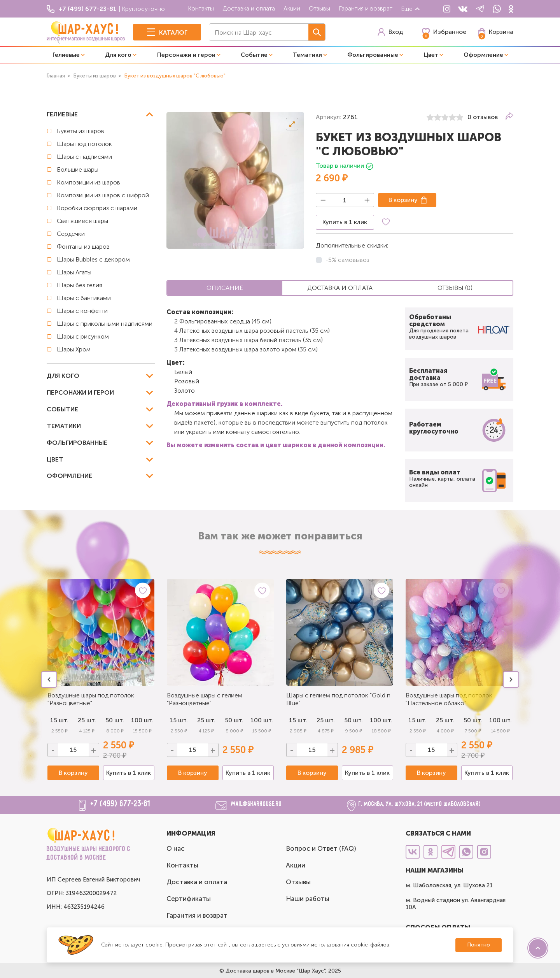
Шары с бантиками (84, 298)
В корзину (403, 200)
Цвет (431, 55)
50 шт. (115, 720)
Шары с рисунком (83, 336)
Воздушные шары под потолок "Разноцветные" (91, 699)
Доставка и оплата (249, 8)
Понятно (479, 945)
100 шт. (142, 720)
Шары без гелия (80, 285)
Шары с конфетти (82, 311)
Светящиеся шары (82, 221)
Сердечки (71, 234)
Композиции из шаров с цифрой (103, 195)
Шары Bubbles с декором (93, 259)
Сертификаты (189, 899)
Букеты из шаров (80, 131)
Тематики (307, 55)
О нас (176, 848)
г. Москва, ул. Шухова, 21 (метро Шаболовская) (420, 804)
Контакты (201, 8)
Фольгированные (373, 55)
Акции (292, 8)
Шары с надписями (84, 157)
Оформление (483, 55)
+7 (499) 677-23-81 (121, 804)
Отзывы (319, 8)
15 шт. (179, 720)
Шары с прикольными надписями (105, 324)
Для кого (118, 55)
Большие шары (78, 169)
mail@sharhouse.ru (256, 804)
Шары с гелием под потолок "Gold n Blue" (338, 699)
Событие (254, 55)
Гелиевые (66, 55)
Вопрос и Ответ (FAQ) (321, 848)
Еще (411, 9)
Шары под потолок (84, 144)
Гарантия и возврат (366, 8)
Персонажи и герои (186, 55)
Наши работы (308, 899)
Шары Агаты (74, 272)
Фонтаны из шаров (83, 247)
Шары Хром (74, 349)
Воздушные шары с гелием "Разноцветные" (205, 699)
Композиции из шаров (88, 182)
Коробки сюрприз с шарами (97, 208)
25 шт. (87, 720)
